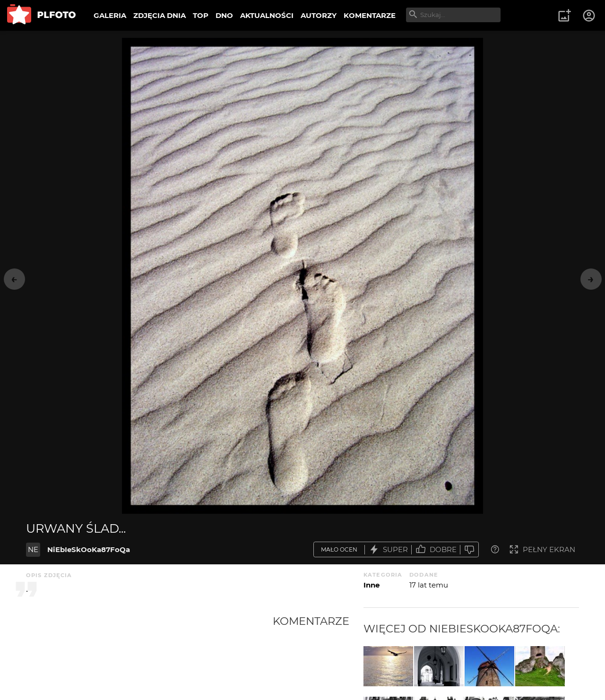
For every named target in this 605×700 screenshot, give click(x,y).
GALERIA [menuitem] (110, 15)
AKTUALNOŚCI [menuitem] (267, 15)
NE (33, 549)
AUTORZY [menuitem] (319, 15)
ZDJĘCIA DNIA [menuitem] (160, 15)
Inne (372, 585)
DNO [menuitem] (224, 15)
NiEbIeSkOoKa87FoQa (89, 549)
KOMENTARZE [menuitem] (370, 15)
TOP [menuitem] (201, 15)
